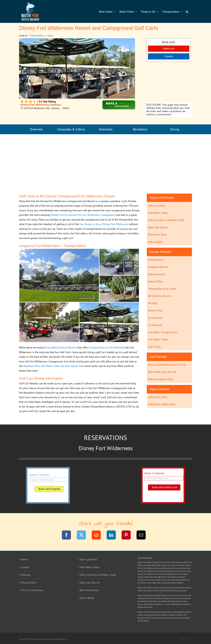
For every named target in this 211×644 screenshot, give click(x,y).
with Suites (155, 347)
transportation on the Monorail (106, 347)
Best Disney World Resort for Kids (167, 365)
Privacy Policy (28, 583)
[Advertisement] (169, 82)
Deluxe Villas (155, 281)
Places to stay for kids (161, 379)
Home (24, 559)
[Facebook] (68, 535)
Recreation (140, 129)
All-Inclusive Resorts (160, 296)
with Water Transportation (163, 332)
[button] (187, 11)
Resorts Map (155, 310)
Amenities (106, 129)
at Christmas (155, 318)
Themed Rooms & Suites (162, 289)
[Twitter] (83, 535)
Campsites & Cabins (71, 129)
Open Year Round (158, 227)
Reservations (37, 35)
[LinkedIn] (113, 535)
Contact (25, 567)
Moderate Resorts (158, 267)
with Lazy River (157, 206)
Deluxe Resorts (157, 274)
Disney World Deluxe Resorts (60, 347)
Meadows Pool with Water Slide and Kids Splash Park (54, 366)
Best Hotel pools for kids (162, 372)
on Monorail (155, 325)
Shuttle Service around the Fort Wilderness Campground (83, 215)
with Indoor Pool (158, 397)
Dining (175, 129)
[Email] (143, 535)
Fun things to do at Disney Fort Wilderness (104, 224)
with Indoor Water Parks (162, 404)
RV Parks (153, 303)
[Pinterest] (128, 535)
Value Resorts (156, 260)
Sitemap (25, 575)
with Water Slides (158, 213)
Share (50, 35)
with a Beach (155, 242)
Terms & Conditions (32, 590)
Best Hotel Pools (158, 235)
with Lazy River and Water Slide (166, 220)
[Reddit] (98, 535)
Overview (36, 129)
